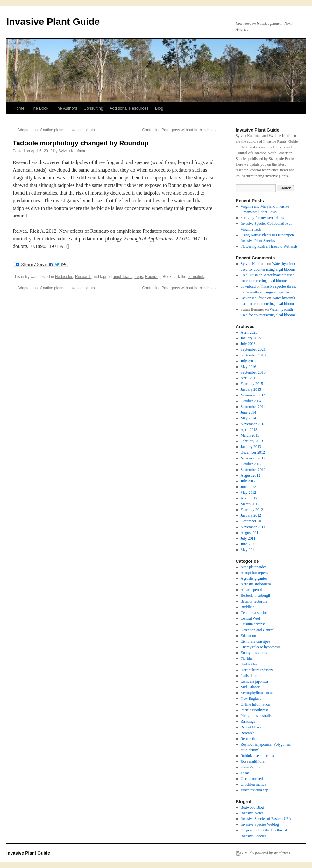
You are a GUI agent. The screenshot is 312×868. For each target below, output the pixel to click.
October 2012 (251, 464)
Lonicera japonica (254, 681)
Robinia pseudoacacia (257, 756)
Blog (159, 108)
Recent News (251, 727)
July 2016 (248, 361)
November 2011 (253, 527)
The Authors (66, 108)
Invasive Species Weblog (260, 824)
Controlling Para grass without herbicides (179, 130)
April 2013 (249, 430)
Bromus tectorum (254, 601)
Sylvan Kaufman (72, 151)
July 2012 (248, 481)
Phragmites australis (256, 716)
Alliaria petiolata (254, 590)
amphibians (122, 277)
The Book (40, 108)
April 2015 (249, 378)
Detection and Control (258, 630)
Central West (251, 618)
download (248, 286)
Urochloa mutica (253, 784)
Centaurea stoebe (254, 613)
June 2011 (248, 544)
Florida (246, 658)
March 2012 (250, 504)
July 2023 (248, 344)
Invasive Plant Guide (53, 21)
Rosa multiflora (253, 761)
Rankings (248, 721)
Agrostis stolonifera (256, 584)
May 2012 (248, 493)
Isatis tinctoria (252, 676)
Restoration (249, 739)
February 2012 (252, 510)
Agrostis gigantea (254, 578)
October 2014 (251, 401)
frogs (139, 277)
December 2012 (253, 452)
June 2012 (248, 487)
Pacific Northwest (254, 710)
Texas (245, 773)
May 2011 (248, 550)
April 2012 (249, 498)
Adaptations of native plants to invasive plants (54, 130)
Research (83, 277)
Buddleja (248, 607)
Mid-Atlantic (251, 687)
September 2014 (253, 407)
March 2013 (250, 435)
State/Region (251, 767)
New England (251, 699)
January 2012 (251, 515)
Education (248, 636)
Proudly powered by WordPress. (266, 853)
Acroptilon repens (254, 573)
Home (19, 108)
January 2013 (251, 447)
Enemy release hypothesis (261, 647)
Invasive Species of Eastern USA (266, 819)
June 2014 (248, 412)
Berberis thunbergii (255, 596)
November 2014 (253, 395)
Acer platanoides (254, 567)
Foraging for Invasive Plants (262, 218)
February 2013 (252, 441)
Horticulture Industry (257, 670)
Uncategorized (252, 779)
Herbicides (64, 277)
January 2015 (251, 389)
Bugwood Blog (252, 807)
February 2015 (252, 384)
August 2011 (250, 533)
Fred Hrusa (249, 275)
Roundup (153, 277)
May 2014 (248, 418)
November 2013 (253, 424)
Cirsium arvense (253, 624)
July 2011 (248, 538)
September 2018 (253, 355)
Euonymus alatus (254, 653)
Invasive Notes (252, 813)
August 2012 (251, 475)
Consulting (93, 108)
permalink (195, 277)
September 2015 (253, 372)
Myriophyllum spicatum (259, 693)
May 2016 (248, 367)
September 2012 (253, 470)
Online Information (255, 704)
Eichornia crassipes (255, 641)
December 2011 (253, 521)
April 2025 (249, 332)
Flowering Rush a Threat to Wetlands (269, 246)
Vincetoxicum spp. (255, 790)
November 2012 (253, 458)
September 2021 (253, 349)
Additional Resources (129, 108)
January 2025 (251, 338)
